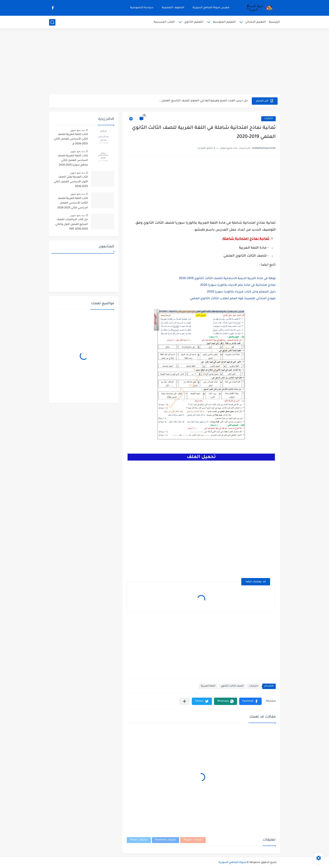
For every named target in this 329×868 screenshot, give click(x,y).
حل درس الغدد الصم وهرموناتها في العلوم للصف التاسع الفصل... (203, 101)
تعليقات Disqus (139, 840)
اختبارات (268, 119)
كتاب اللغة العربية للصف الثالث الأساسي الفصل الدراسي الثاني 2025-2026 (73, 203)
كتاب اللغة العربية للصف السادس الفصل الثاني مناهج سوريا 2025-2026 (73, 161)
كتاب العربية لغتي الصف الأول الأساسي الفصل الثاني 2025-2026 (71, 182)
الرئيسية (274, 22)
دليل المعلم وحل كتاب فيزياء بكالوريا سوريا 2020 (241, 292)
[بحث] (52, 22)
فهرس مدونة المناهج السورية (211, 8)
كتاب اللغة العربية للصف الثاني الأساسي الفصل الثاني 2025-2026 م (71, 139)
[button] (250, 701)
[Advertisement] (164, 62)
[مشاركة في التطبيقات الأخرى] (185, 701)
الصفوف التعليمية (173, 8)
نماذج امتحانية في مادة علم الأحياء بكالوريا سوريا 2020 (238, 285)
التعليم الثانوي (194, 22)
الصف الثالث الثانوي (232, 686)
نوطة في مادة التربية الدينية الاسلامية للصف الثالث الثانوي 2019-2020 (227, 279)
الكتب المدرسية (164, 22)
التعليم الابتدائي (255, 22)
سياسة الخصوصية (142, 8)
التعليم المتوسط (224, 22)
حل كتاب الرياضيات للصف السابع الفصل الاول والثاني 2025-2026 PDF (72, 224)
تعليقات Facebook (166, 840)
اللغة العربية (208, 686)
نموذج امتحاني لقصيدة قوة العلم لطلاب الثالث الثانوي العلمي (233, 299)
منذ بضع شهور (77, 130)
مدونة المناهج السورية (232, 863)
